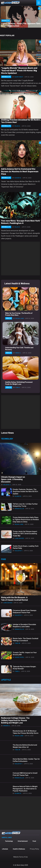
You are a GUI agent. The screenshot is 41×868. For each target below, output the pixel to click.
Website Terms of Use (20, 857)
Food (34, 841)
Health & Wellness (19, 849)
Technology (9, 841)
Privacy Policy (34, 849)
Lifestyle (5, 849)
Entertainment (23, 841)
